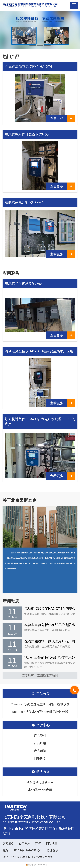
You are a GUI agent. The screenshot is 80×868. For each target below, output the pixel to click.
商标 (38, 844)
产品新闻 (40, 751)
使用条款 (25, 844)
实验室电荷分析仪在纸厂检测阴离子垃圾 (50, 625)
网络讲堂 (40, 758)
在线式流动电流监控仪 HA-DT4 (28, 67)
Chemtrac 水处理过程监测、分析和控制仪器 (40, 704)
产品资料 (40, 736)
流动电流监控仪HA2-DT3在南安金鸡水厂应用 (39, 351)
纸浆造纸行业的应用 (40, 782)
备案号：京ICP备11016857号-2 (22, 850)
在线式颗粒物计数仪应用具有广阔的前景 (50, 641)
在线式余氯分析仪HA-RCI (24, 202)
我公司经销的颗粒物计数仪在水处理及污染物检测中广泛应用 (50, 658)
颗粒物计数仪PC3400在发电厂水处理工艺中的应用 (40, 422)
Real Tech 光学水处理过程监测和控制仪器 (40, 712)
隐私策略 (8, 844)
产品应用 (40, 743)
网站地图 (52, 844)
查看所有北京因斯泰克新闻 (40, 675)
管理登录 (52, 850)
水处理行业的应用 (40, 790)
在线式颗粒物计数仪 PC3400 (27, 134)
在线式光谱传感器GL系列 (24, 283)
